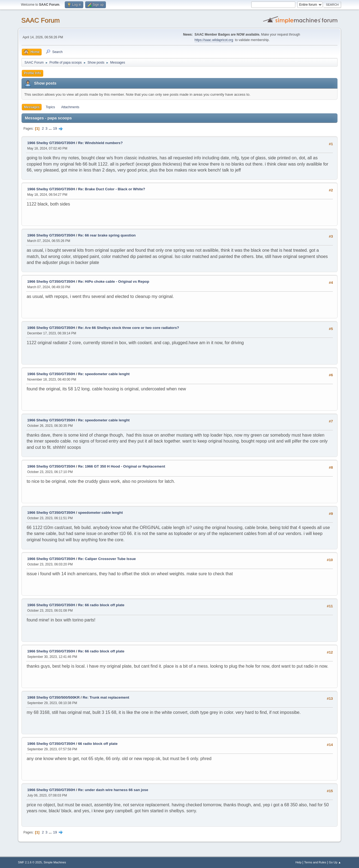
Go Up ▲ (335, 862)
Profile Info (33, 73)
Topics (50, 107)
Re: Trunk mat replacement (106, 697)
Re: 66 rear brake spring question (107, 235)
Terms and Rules (315, 862)
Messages (32, 107)
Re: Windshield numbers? (100, 143)
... (51, 128)
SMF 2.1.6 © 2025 (30, 862)
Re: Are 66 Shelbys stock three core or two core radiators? (129, 328)
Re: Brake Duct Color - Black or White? (112, 189)
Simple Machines (55, 862)
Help (299, 862)
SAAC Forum (40, 20)
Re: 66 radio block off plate (101, 605)
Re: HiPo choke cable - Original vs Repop (114, 281)
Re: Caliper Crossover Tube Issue (107, 559)
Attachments (70, 107)
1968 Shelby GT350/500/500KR (53, 697)
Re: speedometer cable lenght (104, 374)
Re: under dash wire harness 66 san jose (113, 790)
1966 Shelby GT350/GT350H (51, 143)
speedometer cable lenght (100, 513)
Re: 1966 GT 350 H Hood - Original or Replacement (122, 466)
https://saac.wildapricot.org (214, 40)
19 (55, 128)
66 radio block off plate (98, 744)
